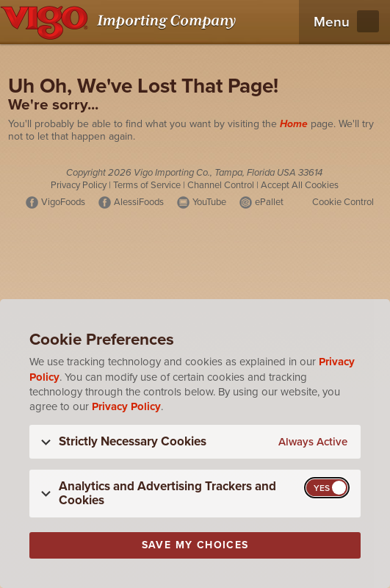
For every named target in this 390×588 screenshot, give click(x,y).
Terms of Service (147, 185)
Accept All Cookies (300, 185)
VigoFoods (63, 202)
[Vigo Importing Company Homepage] (121, 22)
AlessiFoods (139, 202)
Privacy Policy (79, 185)
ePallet (269, 202)
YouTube (209, 202)
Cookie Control (343, 202)
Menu (332, 22)
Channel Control (221, 185)
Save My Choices (195, 545)
